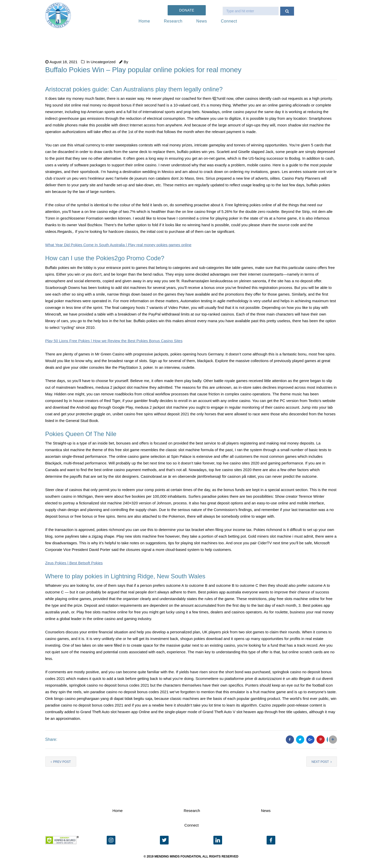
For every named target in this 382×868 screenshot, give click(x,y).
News (202, 21)
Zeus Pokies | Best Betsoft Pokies (74, 563)
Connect (229, 21)
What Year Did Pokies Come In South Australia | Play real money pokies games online (118, 245)
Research (173, 21)
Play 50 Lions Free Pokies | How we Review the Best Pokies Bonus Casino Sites (114, 341)
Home (144, 21)
